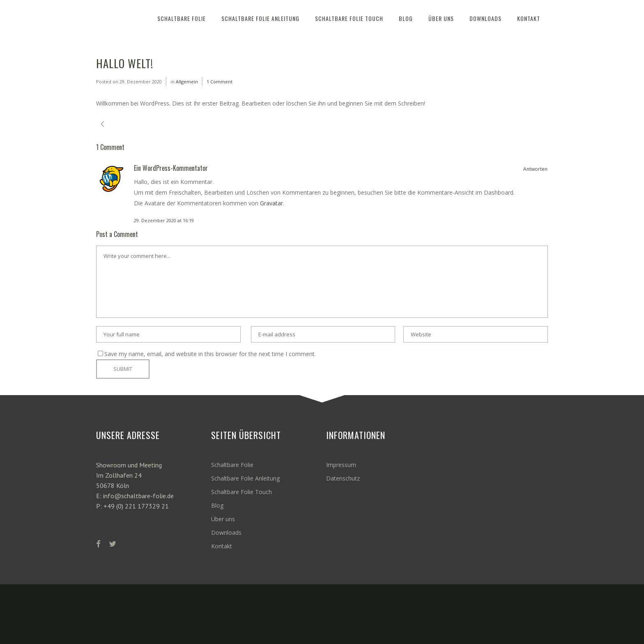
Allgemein (187, 82)
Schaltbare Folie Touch (241, 492)
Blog (217, 505)
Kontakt (222, 546)
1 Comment (220, 82)
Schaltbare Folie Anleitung (245, 478)
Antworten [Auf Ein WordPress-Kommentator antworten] (535, 169)
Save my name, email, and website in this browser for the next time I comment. (210, 354)
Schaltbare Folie (232, 465)
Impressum (341, 465)
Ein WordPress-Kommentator (171, 168)
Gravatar (271, 203)
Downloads (226, 532)
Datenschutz (343, 478)
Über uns (223, 519)
